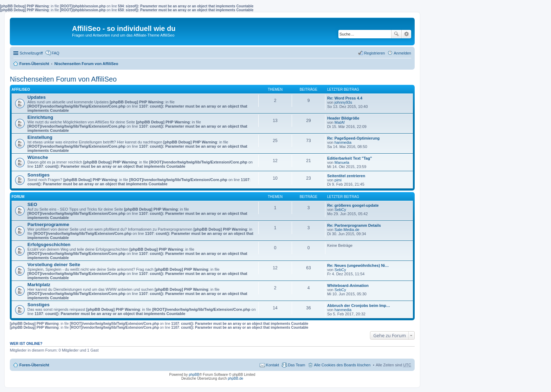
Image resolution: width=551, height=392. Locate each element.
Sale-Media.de (347, 230)
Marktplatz (39, 285)
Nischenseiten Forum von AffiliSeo (86, 64)
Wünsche (38, 157)
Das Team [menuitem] (296, 365)
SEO (32, 204)
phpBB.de (235, 378)
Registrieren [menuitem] (374, 53)
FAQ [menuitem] (56, 53)
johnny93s (343, 102)
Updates (37, 97)
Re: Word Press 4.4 (345, 98)
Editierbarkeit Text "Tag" (349, 158)
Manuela (342, 162)
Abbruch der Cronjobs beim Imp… (359, 306)
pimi (338, 180)
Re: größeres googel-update (353, 205)
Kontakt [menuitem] (273, 365)
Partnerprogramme (48, 224)
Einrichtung (40, 117)
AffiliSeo (21, 89)
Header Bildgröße (343, 118)
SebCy (340, 210)
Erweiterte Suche (406, 34)
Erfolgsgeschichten (49, 245)
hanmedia (343, 142)
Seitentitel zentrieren (346, 176)
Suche (396, 34)
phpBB (194, 375)
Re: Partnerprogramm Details (354, 225)
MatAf (340, 122)
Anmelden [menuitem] (402, 53)
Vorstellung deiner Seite (54, 265)
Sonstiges (38, 175)
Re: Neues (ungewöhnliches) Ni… (358, 265)
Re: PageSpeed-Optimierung (353, 138)
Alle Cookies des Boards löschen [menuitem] (342, 365)
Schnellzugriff (31, 53)
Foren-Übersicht (34, 64)
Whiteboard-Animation (348, 285)
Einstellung (40, 137)
